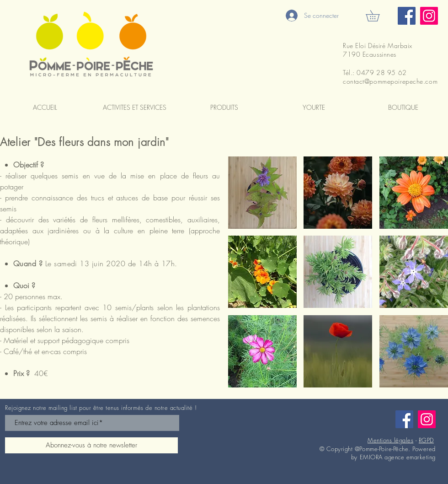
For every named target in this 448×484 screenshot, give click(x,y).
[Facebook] (407, 16)
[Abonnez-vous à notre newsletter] (91, 445)
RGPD (426, 440)
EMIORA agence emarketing (398, 457)
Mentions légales (390, 440)
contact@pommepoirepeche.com (390, 81)
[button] (378, 16)
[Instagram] (429, 16)
